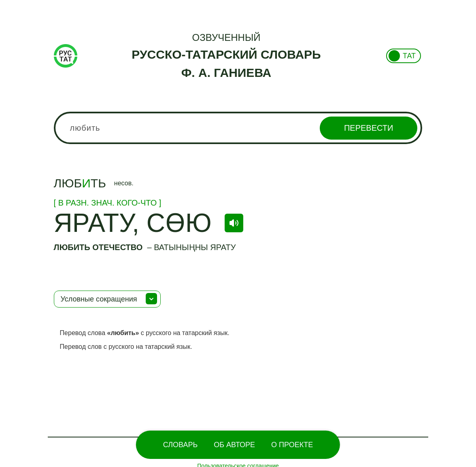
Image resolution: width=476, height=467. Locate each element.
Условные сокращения (99, 299)
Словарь (180, 445)
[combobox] (238, 128)
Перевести (369, 128)
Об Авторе (234, 445)
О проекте (292, 445)
